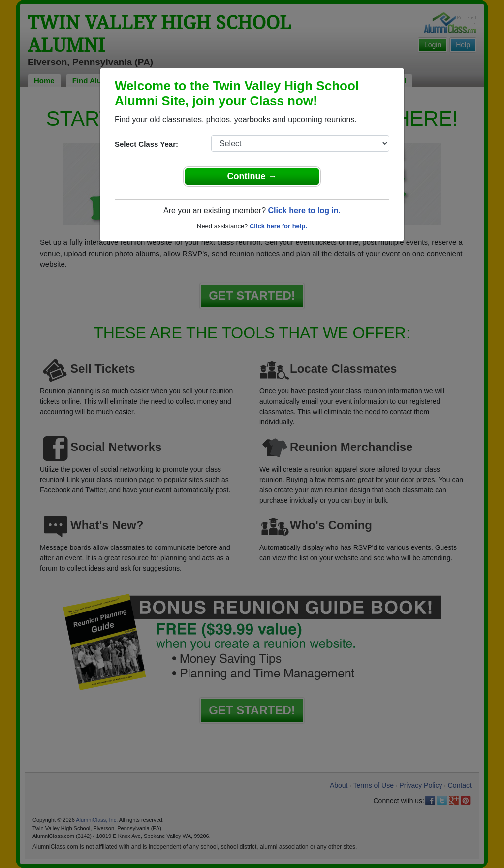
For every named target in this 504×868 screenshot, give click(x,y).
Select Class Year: (146, 144)
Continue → (252, 176)
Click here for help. (278, 226)
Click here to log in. (304, 210)
